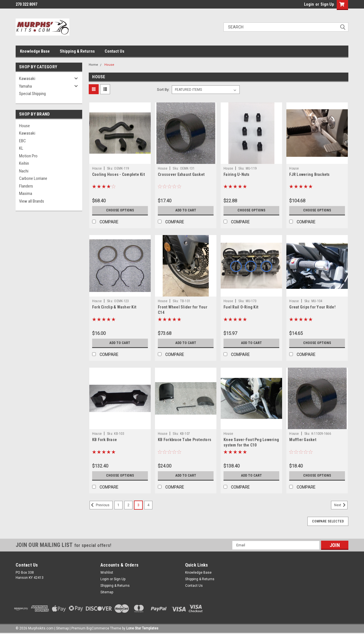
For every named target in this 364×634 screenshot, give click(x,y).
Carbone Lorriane (33, 178)
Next (341, 505)
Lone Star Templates (142, 628)
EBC (22, 141)
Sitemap (107, 592)
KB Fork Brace (105, 440)
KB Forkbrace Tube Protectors (185, 440)
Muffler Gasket (303, 440)
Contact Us (114, 51)
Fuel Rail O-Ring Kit (241, 307)
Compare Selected (328, 521)
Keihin (24, 163)
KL (21, 148)
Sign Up (327, 4)
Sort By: (163, 89)
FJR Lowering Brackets (309, 174)
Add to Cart (186, 210)
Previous (100, 505)
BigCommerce (98, 628)
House (24, 126)
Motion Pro (28, 156)
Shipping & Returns (77, 51)
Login (309, 4)
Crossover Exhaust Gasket (181, 174)
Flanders (26, 186)
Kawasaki (27, 79)
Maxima (26, 194)
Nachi (24, 171)
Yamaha (25, 86)
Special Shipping (32, 94)
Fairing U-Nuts (237, 174)
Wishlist (107, 573)
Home (93, 65)
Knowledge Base (35, 51)
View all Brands (32, 201)
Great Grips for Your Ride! (312, 307)
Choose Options (120, 210)
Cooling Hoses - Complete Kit (118, 174)
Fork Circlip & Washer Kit (114, 307)
